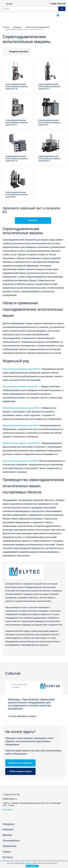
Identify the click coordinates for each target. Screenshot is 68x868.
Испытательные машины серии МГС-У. (22, 408)
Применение (10, 846)
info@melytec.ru (10, 799)
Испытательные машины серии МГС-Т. (22, 387)
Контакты (8, 857)
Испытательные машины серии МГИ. (21, 425)
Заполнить (33, 220)
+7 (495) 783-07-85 (57, 4)
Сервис (7, 852)
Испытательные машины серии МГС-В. (22, 369)
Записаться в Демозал (20, 763)
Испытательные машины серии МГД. (21, 461)
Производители (11, 841)
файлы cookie (25, 863)
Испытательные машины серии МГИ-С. (22, 443)
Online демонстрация (20, 771)
